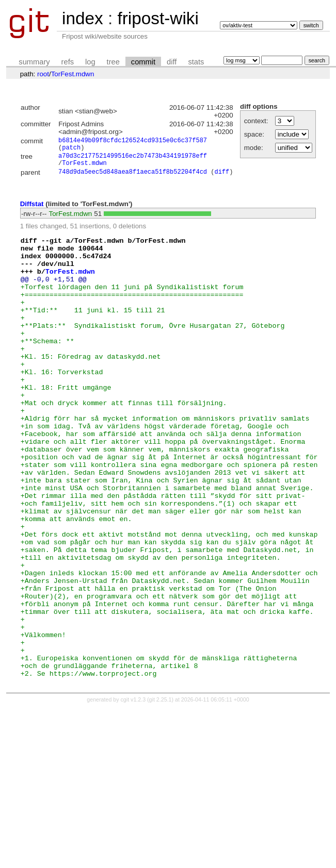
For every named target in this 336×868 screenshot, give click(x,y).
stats (196, 62)
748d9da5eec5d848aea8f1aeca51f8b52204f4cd (133, 179)
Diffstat (32, 211)
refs (68, 62)
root (43, 74)
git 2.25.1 (161, 795)
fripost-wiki (158, 18)
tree (113, 62)
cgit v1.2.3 (133, 795)
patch (71, 150)
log (90, 62)
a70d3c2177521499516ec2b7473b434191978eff (133, 160)
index (83, 18)
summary (34, 62)
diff (172, 62)
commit (143, 62)
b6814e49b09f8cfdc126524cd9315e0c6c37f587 (133, 141)
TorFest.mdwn (73, 74)
